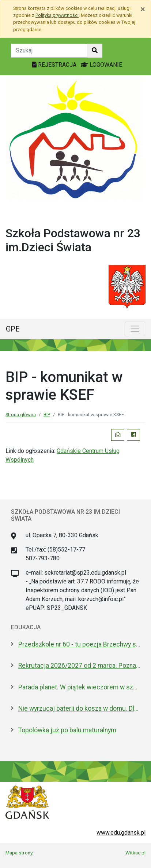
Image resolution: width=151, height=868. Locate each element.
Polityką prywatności (57, 15)
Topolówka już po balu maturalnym (67, 730)
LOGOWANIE (101, 65)
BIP (47, 415)
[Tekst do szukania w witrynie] (49, 51)
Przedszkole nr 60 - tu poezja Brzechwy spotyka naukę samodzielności (79, 644)
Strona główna (21, 415)
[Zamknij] (143, 9)
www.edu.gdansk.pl (121, 833)
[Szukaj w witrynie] (95, 51)
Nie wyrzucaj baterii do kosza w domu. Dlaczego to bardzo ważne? (79, 708)
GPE (13, 329)
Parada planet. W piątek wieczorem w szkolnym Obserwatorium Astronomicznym (79, 687)
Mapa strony (19, 853)
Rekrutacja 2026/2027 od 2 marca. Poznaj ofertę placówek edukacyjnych (79, 666)
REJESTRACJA (55, 65)
